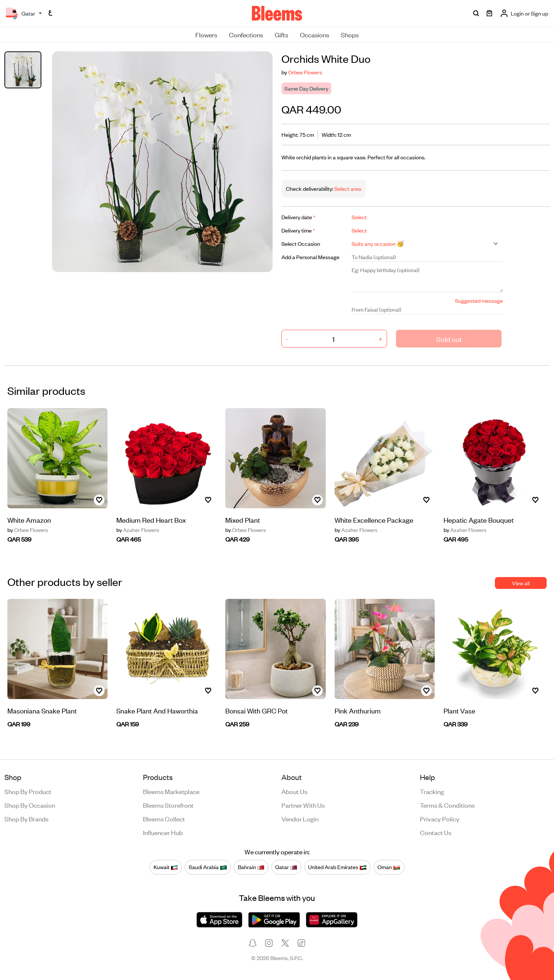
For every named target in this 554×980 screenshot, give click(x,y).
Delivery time (298, 230)
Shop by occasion (30, 805)
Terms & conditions (447, 805)
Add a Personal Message (310, 257)
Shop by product (28, 791)
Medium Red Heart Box (151, 520)
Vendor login (300, 818)
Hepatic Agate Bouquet (479, 520)
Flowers (206, 34)
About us (294, 791)
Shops (350, 34)
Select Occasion (301, 243)
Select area (347, 188)
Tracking (432, 791)
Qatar (286, 867)
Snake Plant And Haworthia (157, 710)
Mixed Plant (243, 520)
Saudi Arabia (208, 867)
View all (521, 583)
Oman (389, 867)
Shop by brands (26, 818)
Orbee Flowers (305, 72)
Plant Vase (459, 710)
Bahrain (251, 867)
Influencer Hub (163, 832)
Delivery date (298, 217)
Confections (246, 34)
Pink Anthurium (358, 710)
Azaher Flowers (138, 530)
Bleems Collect (164, 818)
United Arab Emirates (337, 867)
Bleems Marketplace (171, 791)
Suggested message (479, 300)
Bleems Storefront (168, 805)
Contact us (436, 832)
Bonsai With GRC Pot (257, 710)
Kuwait (166, 867)
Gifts (281, 34)
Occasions (314, 34)
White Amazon (29, 520)
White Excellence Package (374, 520)
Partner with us (303, 805)
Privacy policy (440, 818)
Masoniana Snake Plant (42, 710)
